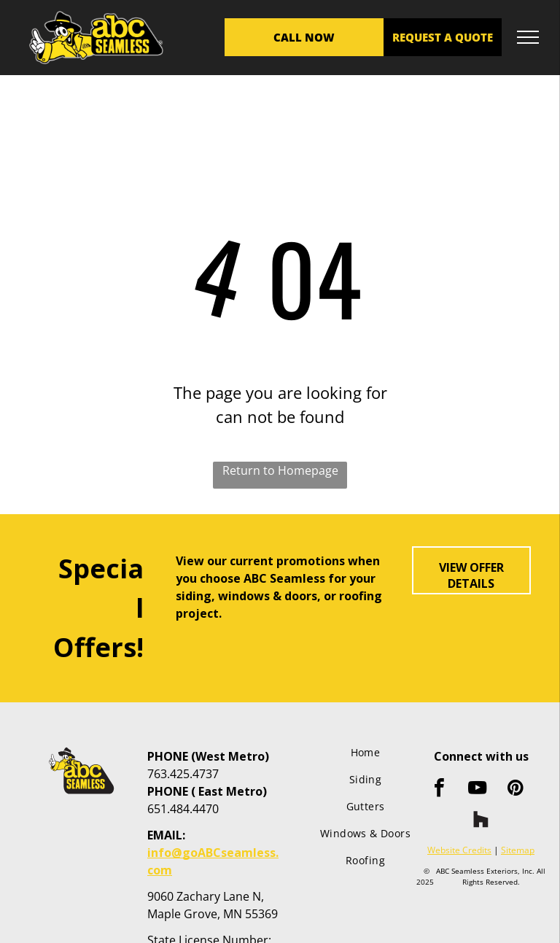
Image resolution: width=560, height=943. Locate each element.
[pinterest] (516, 789)
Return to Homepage (280, 470)
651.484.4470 (183, 809)
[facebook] (440, 789)
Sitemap (518, 850)
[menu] (528, 37)
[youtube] (478, 789)
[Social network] (481, 821)
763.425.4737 (183, 774)
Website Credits (459, 850)
